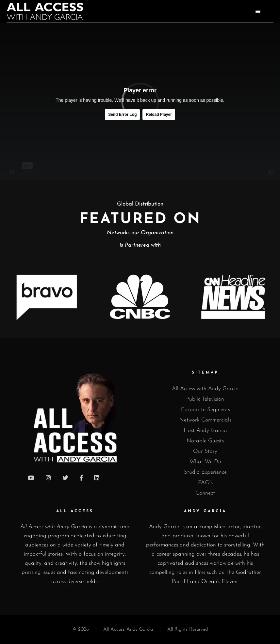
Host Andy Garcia (205, 430)
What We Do (205, 462)
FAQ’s (205, 483)
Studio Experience (205, 472)
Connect (205, 493)
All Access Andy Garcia (128, 629)
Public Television (205, 399)
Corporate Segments (205, 410)
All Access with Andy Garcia (205, 389)
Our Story (205, 451)
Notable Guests (205, 441)
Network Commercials (205, 420)
